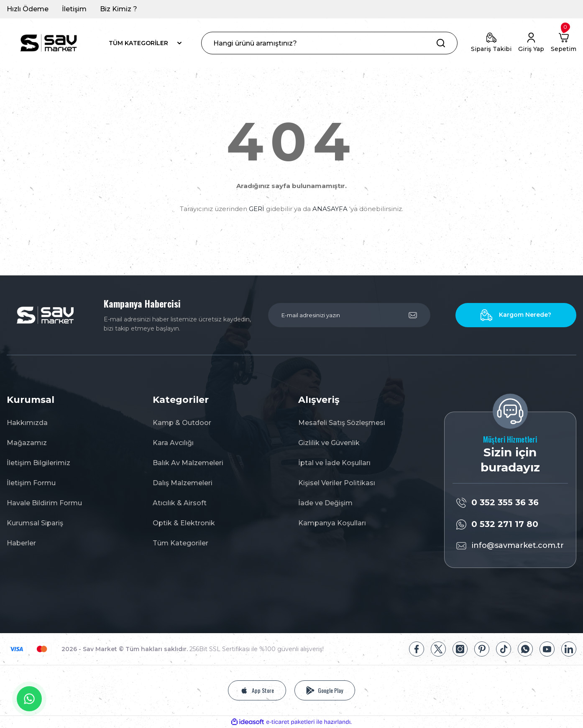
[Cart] (564, 43)
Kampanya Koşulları (332, 523)
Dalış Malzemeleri (183, 483)
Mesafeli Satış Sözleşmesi (342, 423)
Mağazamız (27, 443)
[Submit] (413, 315)
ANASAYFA (330, 209)
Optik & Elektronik (184, 523)
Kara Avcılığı (173, 443)
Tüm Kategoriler (180, 543)
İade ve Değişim (325, 503)
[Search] (329, 43)
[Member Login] (531, 43)
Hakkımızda (27, 423)
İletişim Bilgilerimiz (38, 463)
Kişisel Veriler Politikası (337, 483)
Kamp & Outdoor (182, 423)
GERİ (257, 209)
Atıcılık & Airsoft (180, 503)
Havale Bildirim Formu (44, 503)
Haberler (21, 543)
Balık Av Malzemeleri (188, 463)
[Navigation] (146, 43)
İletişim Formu (31, 483)
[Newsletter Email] (349, 315)
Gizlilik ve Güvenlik (329, 443)
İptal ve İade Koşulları (334, 463)
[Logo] (49, 43)
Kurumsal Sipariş (35, 523)
